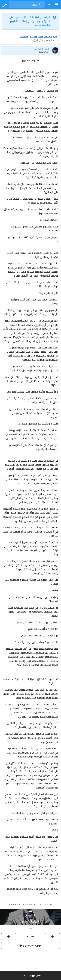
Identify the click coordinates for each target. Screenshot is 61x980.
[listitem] (30, 50)
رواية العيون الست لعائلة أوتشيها (39, 37)
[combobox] (27, 4)
